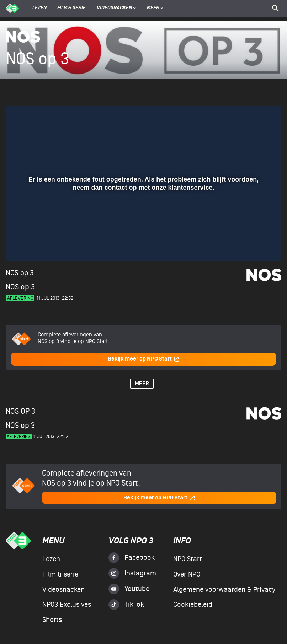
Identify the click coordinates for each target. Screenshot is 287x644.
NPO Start (188, 559)
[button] (20, 245)
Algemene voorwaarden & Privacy (224, 590)
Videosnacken (114, 8)
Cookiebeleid (193, 605)
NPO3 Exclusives (67, 605)
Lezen (39, 8)
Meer (155, 8)
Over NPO (187, 574)
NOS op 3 (20, 273)
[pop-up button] (253, 245)
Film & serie (71, 8)
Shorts (52, 620)
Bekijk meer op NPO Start (144, 359)
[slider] (143, 231)
